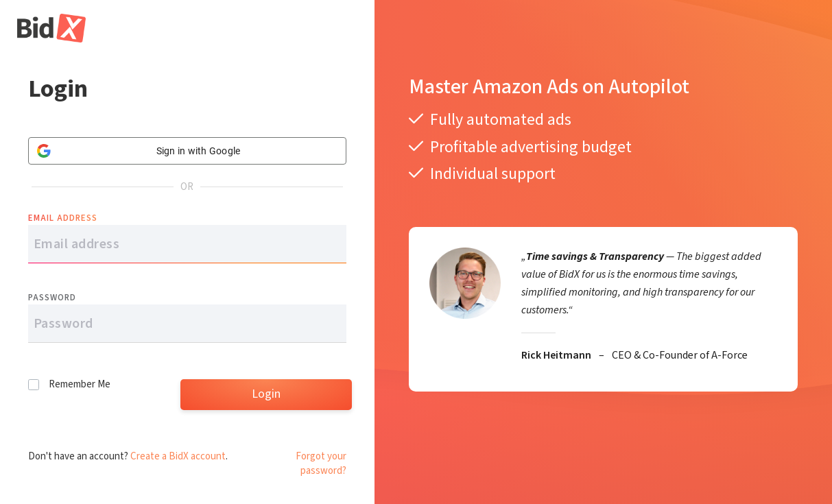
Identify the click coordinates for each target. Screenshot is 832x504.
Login (266, 394)
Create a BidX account (178, 456)
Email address (63, 218)
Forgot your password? (321, 464)
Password (52, 298)
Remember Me (80, 384)
